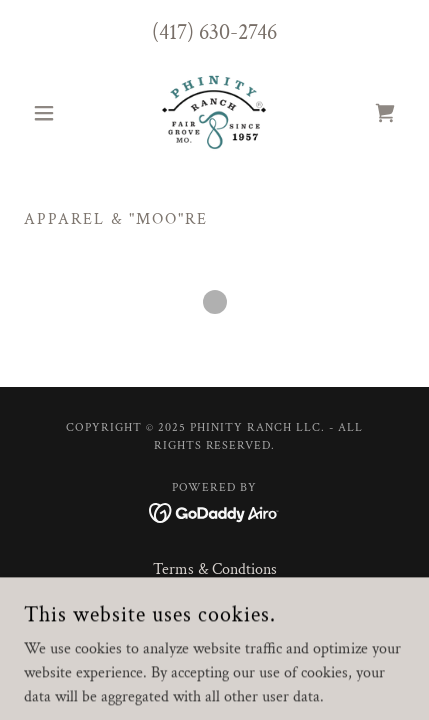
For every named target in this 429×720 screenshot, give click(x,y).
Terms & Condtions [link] (215, 569)
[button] (52, 113)
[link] (214, 113)
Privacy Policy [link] (214, 598)
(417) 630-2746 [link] (214, 32)
